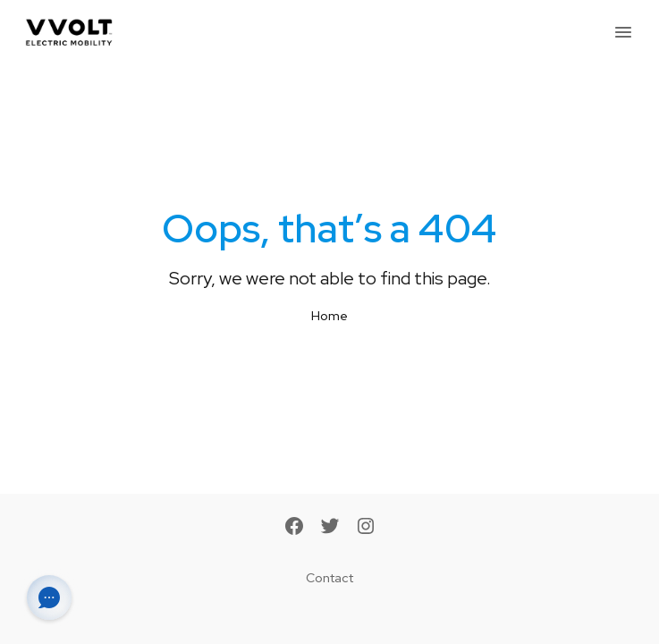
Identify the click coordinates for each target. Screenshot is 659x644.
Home (329, 316)
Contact (329, 578)
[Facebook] (294, 528)
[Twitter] (330, 528)
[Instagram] (366, 528)
